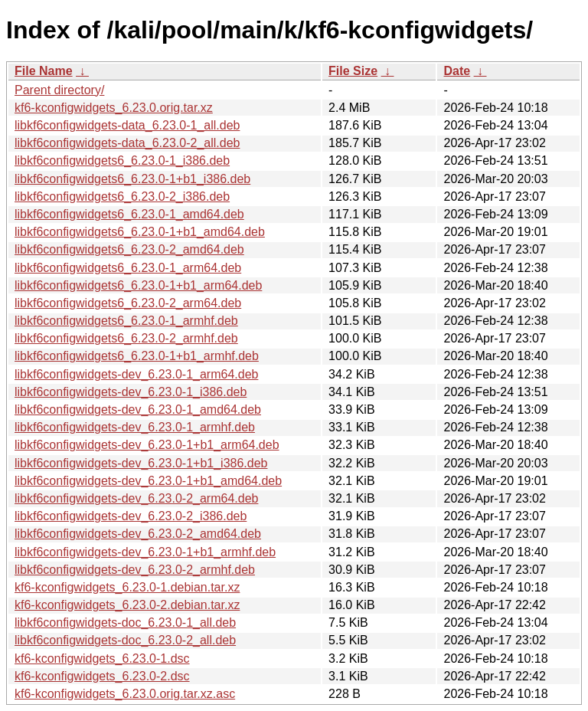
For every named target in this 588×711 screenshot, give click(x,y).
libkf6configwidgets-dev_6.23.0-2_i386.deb (131, 516)
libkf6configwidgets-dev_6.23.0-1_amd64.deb (138, 410)
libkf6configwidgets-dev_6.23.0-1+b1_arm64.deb (147, 445)
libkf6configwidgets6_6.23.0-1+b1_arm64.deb (138, 285)
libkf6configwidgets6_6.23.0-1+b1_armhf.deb (137, 356)
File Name (44, 71)
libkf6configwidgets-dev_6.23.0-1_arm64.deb (136, 374)
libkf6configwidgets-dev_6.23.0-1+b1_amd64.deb (148, 481)
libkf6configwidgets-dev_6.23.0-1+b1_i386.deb (141, 463)
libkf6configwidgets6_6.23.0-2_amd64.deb (129, 249)
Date (457, 71)
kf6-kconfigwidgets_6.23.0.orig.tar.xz (114, 108)
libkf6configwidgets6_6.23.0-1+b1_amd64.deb (140, 232)
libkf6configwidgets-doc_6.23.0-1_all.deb (125, 623)
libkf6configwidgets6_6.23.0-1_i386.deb (122, 161)
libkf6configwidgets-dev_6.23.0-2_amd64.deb (138, 534)
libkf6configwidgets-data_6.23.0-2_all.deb (127, 143)
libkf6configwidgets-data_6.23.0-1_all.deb (127, 125)
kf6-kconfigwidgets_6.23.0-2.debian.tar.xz (127, 605)
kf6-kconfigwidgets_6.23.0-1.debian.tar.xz (127, 587)
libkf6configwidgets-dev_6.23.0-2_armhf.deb (135, 570)
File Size (353, 71)
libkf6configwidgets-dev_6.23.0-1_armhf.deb (135, 427)
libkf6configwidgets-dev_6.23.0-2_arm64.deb (136, 498)
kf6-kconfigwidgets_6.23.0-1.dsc (102, 659)
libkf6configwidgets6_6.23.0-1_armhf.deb (126, 321)
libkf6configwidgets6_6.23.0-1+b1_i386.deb (132, 179)
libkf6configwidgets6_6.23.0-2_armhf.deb (126, 338)
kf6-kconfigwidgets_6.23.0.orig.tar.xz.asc (125, 694)
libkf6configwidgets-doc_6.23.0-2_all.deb (125, 640)
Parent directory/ (59, 90)
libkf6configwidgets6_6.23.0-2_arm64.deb (128, 303)
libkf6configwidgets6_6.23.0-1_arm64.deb (128, 268)
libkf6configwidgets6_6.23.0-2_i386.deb (122, 197)
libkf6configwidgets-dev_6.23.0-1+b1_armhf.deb (145, 552)
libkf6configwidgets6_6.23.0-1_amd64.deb (129, 214)
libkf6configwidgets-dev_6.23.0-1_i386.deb (131, 392)
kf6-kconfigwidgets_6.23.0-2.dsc (102, 676)
